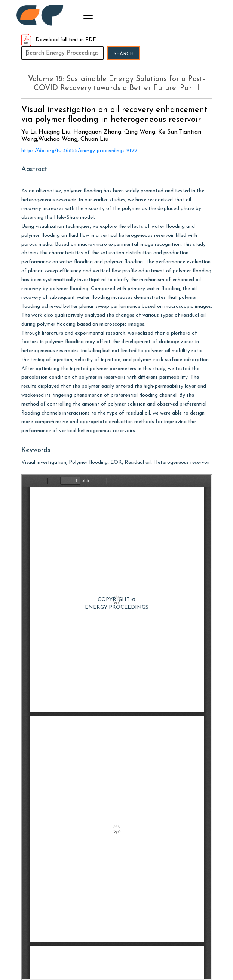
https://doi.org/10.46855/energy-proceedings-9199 (79, 151)
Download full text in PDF (59, 40)
